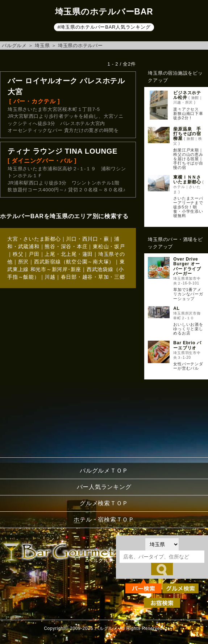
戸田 (34, 254)
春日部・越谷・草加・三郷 (93, 277)
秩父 (18, 254)
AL (176, 308)
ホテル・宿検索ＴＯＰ (104, 520)
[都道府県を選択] (162, 544)
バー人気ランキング (104, 487)
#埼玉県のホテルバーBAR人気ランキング (104, 27)
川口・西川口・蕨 (87, 239)
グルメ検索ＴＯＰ (104, 503)
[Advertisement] (175, 417)
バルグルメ (14, 45)
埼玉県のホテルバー (80, 45)
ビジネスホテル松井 (187, 95)
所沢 (24, 262)
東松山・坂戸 (109, 246)
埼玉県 (42, 45)
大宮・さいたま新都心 (34, 239)
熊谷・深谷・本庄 (66, 246)
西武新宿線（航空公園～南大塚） (74, 262)
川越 (50, 277)
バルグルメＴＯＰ (104, 471)
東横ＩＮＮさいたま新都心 (187, 180)
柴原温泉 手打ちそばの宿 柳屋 (189, 134)
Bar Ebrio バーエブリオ (187, 345)
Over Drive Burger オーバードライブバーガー (187, 266)
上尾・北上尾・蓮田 (69, 254)
